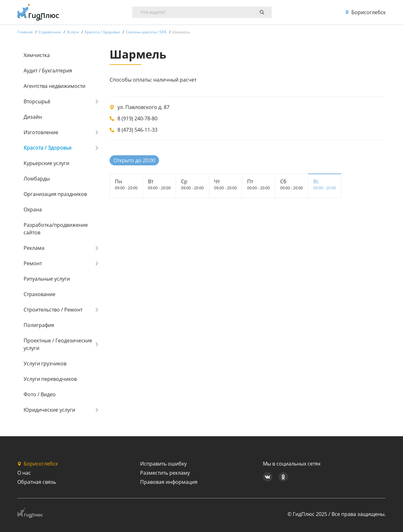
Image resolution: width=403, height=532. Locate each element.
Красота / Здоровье (48, 148)
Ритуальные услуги (47, 279)
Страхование (40, 294)
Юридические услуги (49, 410)
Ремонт (33, 263)
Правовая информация (169, 482)
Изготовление (41, 132)
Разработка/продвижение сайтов (56, 229)
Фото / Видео (40, 394)
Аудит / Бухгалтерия (48, 71)
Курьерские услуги (46, 163)
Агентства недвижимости (54, 86)
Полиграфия (39, 325)
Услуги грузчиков (45, 363)
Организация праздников (55, 194)
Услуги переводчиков (50, 379)
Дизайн (33, 117)
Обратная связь (37, 482)
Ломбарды (37, 179)
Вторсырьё (37, 101)
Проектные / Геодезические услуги (58, 344)
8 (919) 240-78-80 (137, 118)
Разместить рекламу (165, 473)
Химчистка (37, 55)
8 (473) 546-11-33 (137, 130)
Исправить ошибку (163, 464)
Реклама (34, 248)
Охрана (33, 209)
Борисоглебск (365, 12)
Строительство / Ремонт (53, 310)
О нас (24, 473)
